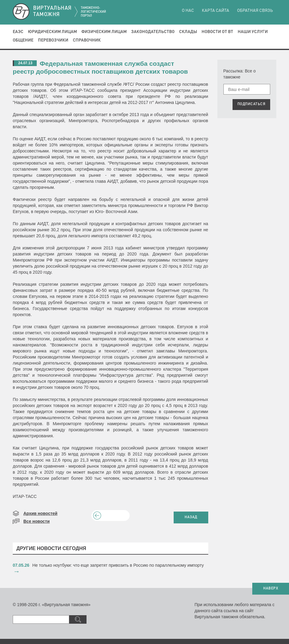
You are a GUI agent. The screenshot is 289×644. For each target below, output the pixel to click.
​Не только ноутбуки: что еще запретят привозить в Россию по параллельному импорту (118, 565)
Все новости (37, 521)
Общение (23, 40)
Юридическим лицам (52, 32)
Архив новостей (40, 513)
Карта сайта (216, 11)
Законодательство (153, 32)
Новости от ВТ (217, 32)
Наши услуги (253, 32)
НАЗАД (191, 517)
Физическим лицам (104, 32)
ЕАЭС (18, 32)
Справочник (87, 40)
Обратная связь (255, 11)
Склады (188, 32)
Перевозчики (53, 40)
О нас (188, 11)
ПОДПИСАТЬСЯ (252, 104)
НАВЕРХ (271, 589)
